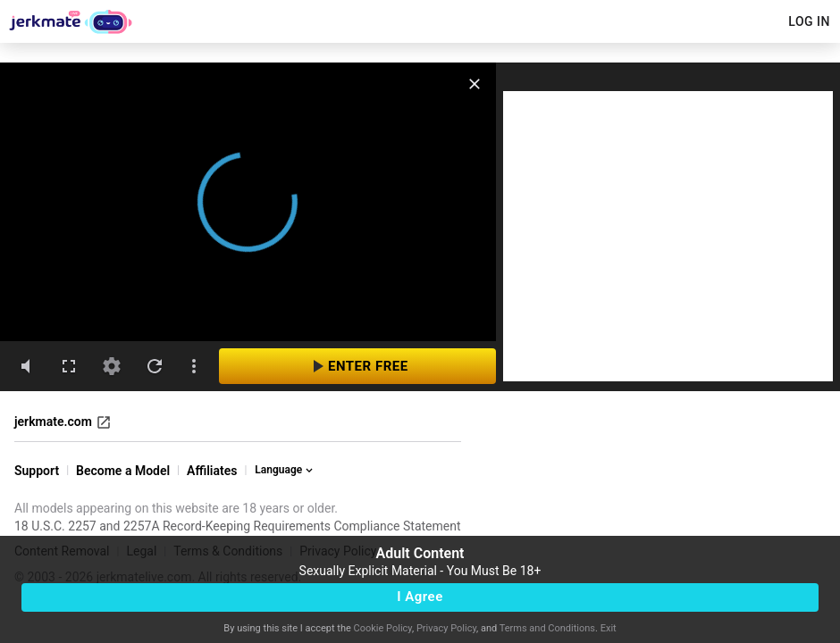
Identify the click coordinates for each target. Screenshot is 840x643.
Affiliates (212, 471)
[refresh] (155, 366)
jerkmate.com (63, 422)
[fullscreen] (69, 366)
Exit (609, 628)
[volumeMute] (26, 366)
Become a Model (123, 471)
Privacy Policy (446, 628)
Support (37, 471)
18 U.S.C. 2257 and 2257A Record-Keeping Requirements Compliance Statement (238, 526)
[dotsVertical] (194, 366)
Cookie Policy (383, 628)
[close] (475, 84)
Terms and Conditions (547, 628)
